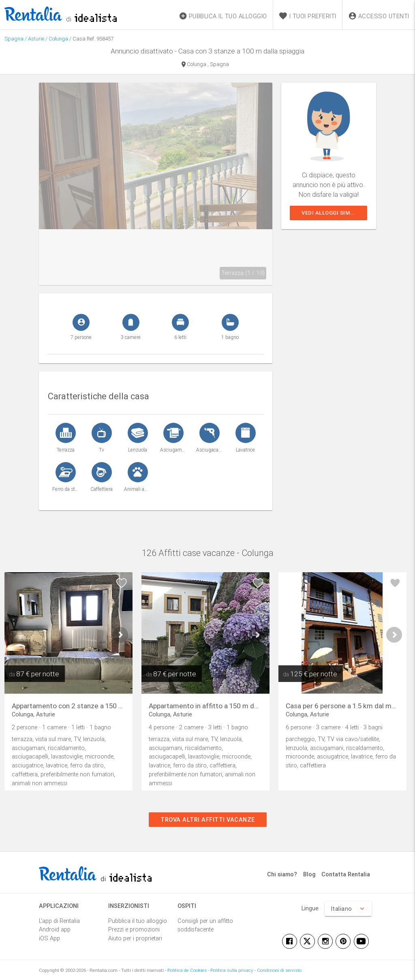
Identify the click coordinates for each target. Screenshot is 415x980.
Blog (309, 874)
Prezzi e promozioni (134, 929)
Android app (55, 929)
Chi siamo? (282, 874)
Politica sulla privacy (232, 970)
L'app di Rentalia (59, 921)
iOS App (49, 938)
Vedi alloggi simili (329, 213)
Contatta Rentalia (346, 874)
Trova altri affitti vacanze (208, 819)
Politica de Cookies (187, 970)
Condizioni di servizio (279, 970)
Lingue (310, 908)
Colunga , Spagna (205, 65)
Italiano (348, 909)
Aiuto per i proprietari (135, 938)
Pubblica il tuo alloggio (138, 921)
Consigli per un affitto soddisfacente (205, 925)
